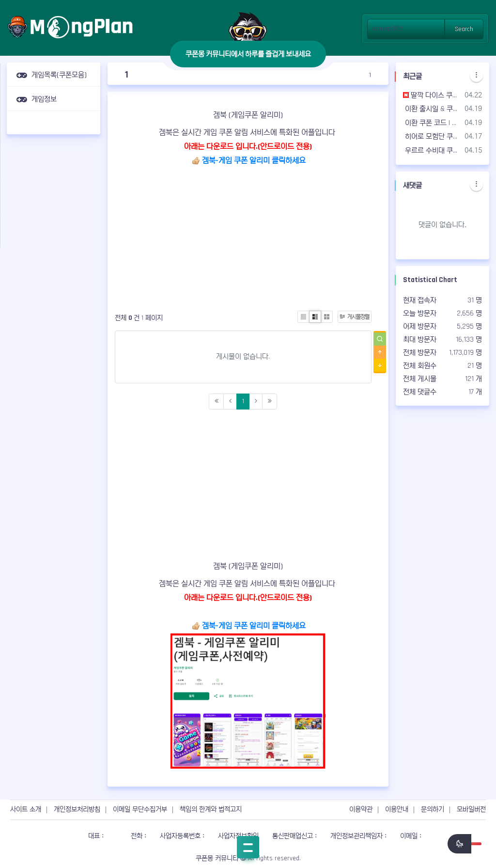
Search (464, 29)
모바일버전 (471, 809)
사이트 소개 (26, 809)
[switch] (465, 844)
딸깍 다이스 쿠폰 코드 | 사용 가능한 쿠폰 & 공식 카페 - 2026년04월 (432, 95)
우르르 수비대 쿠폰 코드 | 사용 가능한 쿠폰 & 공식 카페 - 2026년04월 (432, 150)
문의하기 (433, 809)
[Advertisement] (54, 286)
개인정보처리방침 (77, 809)
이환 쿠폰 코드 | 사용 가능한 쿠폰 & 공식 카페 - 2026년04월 (432, 123)
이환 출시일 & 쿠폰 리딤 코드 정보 (432, 109)
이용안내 (397, 809)
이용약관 (361, 809)
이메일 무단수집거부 (140, 809)
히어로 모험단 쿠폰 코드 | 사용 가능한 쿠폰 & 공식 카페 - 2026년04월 (432, 136)
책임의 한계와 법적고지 (211, 809)
